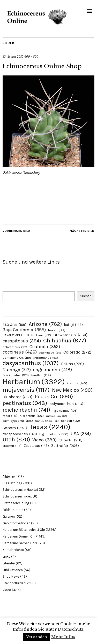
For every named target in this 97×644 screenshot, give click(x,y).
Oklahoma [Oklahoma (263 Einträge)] (17, 397)
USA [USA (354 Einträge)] (81, 434)
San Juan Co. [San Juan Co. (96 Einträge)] (47, 421)
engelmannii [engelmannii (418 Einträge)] (53, 370)
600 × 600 (31, 57)
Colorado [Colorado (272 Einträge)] (77, 352)
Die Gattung (12, 483)
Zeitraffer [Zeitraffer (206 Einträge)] (65, 446)
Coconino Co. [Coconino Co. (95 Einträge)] (50, 353)
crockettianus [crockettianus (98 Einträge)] (46, 358)
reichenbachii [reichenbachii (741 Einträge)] (26, 410)
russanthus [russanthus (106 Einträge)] (32, 416)
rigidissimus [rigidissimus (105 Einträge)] (65, 411)
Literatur (9, 563)
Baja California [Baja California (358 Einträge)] (24, 330)
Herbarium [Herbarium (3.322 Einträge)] (34, 382)
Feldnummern (13, 510)
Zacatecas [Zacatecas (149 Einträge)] (36, 446)
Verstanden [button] (37, 637)
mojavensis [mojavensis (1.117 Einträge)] (26, 390)
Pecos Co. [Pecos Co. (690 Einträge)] (54, 396)
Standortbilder (14, 583)
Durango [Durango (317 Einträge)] (17, 370)
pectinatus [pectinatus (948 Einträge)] (25, 403)
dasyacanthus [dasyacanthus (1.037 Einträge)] (31, 363)
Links (6, 557)
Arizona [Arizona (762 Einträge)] (45, 324)
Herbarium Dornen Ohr (19, 536)
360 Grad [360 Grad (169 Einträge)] (14, 325)
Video (7, 590)
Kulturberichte (13, 550)
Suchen (86, 296)
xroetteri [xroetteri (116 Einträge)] (12, 446)
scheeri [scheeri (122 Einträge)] (70, 421)
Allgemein (10, 476)
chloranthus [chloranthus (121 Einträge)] (15, 347)
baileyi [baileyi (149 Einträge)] (73, 325)
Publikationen (13, 570)
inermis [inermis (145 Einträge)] (77, 383)
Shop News (11, 576)
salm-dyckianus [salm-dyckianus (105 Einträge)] (18, 421)
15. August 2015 (13, 57)
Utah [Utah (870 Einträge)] (16, 440)
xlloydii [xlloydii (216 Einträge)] (71, 440)
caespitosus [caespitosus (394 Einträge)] (22, 341)
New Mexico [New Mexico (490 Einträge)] (72, 390)
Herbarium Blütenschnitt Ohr (24, 530)
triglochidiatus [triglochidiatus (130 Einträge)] (54, 434)
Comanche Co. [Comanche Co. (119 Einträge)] (17, 358)
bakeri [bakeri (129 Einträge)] (57, 330)
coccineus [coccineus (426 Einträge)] (20, 352)
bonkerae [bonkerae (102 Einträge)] (41, 335)
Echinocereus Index (17, 496)
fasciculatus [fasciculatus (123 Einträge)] (16, 375)
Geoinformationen (16, 523)
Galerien (9, 516)
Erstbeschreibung (16, 503)
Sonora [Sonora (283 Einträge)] (15, 428)
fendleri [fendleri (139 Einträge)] (41, 375)
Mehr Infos (63, 637)
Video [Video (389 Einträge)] (44, 440)
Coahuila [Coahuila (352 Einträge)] (45, 347)
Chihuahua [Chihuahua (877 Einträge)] (65, 341)
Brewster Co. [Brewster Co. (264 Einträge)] (70, 335)
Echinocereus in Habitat (20, 490)
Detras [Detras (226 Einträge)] (72, 364)
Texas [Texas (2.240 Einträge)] (50, 427)
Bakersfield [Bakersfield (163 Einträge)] (16, 335)
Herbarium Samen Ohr (19, 543)
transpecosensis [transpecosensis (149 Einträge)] (20, 434)
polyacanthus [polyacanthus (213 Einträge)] (66, 404)
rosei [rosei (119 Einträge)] (10, 416)
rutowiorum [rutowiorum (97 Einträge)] (57, 416)
